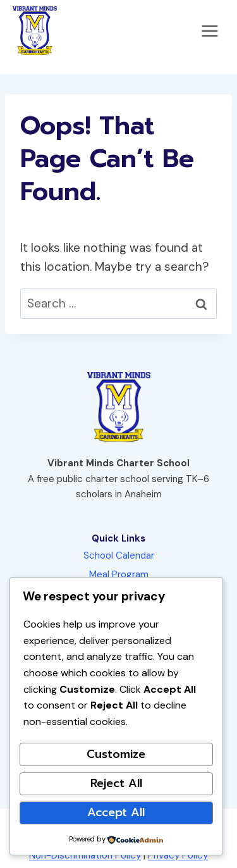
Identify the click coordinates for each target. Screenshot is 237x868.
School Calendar (119, 555)
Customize (116, 754)
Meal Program (119, 574)
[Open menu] (210, 31)
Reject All (116, 783)
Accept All (116, 812)
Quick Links (118, 538)
